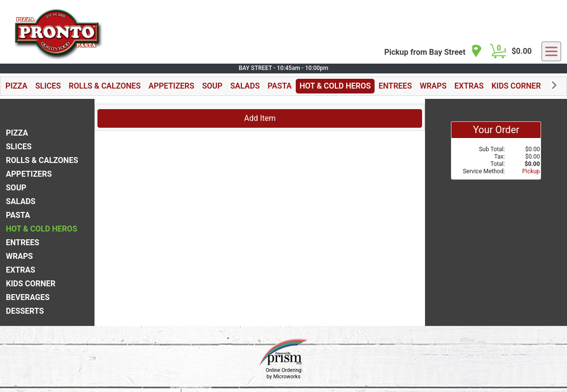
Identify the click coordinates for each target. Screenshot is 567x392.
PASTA (279, 86)
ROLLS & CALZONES (105, 86)
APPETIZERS (171, 86)
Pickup (531, 171)
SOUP (213, 86)
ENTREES (395, 86)
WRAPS (433, 86)
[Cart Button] (498, 51)
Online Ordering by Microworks (283, 373)
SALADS (245, 86)
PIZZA (16, 86)
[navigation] (433, 52)
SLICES (48, 86)
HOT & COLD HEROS (335, 86)
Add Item (260, 118)
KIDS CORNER (516, 86)
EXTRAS (469, 86)
